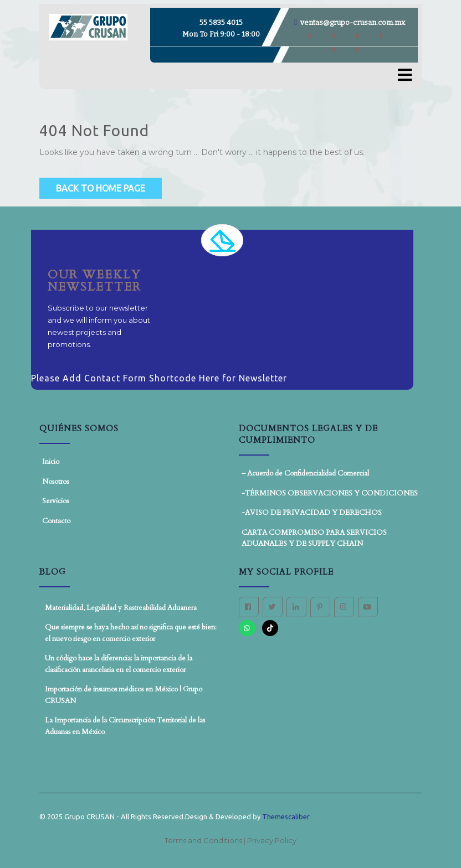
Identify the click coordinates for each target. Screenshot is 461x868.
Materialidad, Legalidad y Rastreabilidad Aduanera (121, 608)
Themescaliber (285, 817)
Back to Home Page (101, 188)
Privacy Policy (272, 840)
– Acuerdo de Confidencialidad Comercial (305, 473)
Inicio (51, 462)
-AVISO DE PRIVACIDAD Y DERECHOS (312, 513)
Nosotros (55, 482)
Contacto (56, 521)
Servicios (55, 501)
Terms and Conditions (204, 840)
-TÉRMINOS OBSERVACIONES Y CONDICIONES (330, 493)
